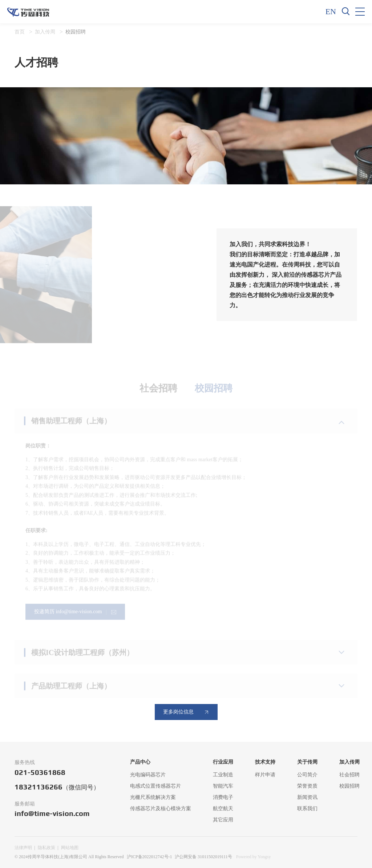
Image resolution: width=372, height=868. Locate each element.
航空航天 (223, 809)
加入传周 (45, 32)
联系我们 (307, 809)
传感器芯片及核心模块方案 (161, 809)
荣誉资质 (307, 786)
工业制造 (223, 775)
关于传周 (307, 762)
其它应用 (223, 820)
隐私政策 (46, 848)
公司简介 (307, 775)
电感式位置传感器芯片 (155, 786)
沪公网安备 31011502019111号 (203, 857)
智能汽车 (223, 786)
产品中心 (140, 762)
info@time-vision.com (52, 813)
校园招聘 (76, 32)
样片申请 (265, 775)
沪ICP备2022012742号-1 (149, 857)
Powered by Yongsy (254, 857)
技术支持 (265, 762)
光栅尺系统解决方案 (153, 797)
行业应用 (223, 762)
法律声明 (23, 848)
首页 (20, 32)
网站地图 (70, 848)
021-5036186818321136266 (57, 780)
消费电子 (223, 797)
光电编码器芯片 (148, 775)
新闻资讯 (307, 797)
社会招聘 (349, 775)
